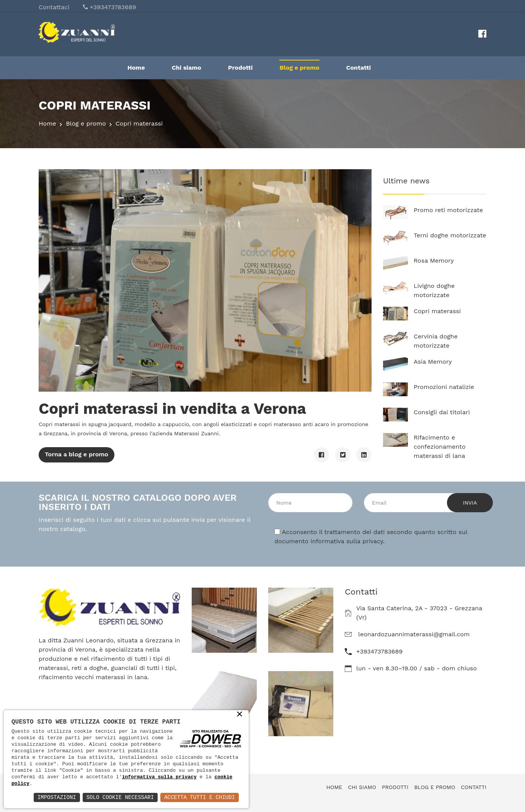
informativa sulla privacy (347, 541)
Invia (470, 503)
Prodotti (240, 68)
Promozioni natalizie (444, 387)
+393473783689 (113, 7)
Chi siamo (187, 68)
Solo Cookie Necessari (120, 797)
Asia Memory (433, 362)
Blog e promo (299, 68)
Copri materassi (437, 311)
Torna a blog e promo (77, 454)
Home (136, 68)
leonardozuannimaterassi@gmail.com (414, 634)
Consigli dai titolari (442, 412)
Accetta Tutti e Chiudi (200, 797)
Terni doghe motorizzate (450, 235)
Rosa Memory (434, 261)
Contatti (359, 68)
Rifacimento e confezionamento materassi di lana (440, 447)
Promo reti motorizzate (448, 210)
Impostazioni (57, 797)
